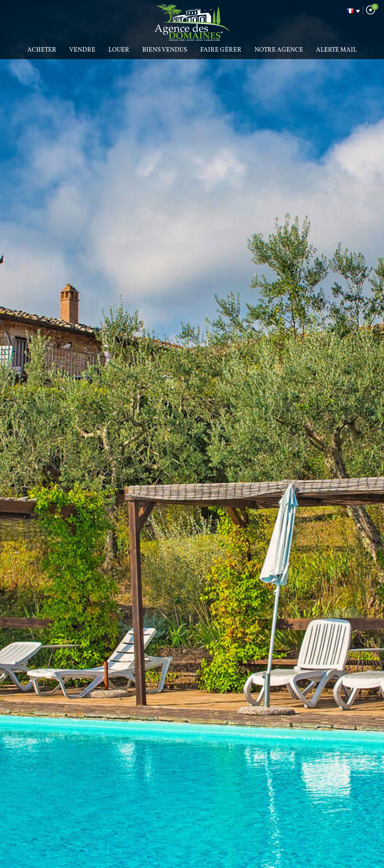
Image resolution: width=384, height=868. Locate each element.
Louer (119, 50)
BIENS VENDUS (165, 50)
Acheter (42, 50)
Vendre (82, 50)
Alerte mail (336, 50)
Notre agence (279, 50)
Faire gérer (221, 50)
